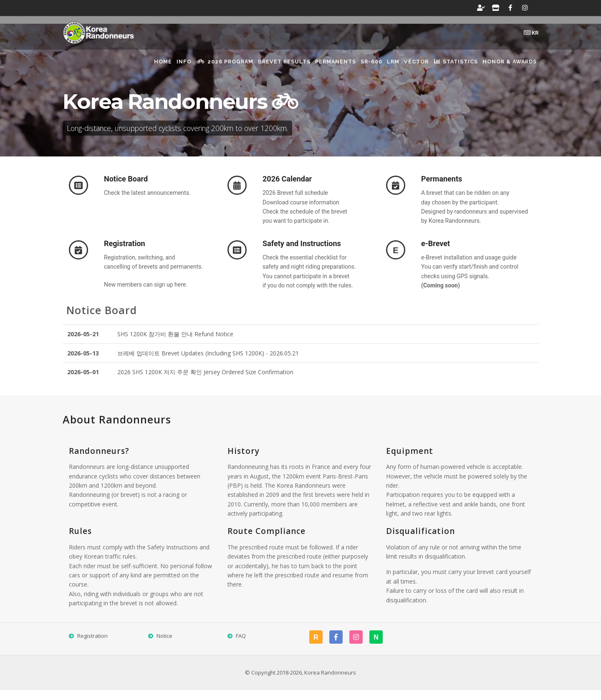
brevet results (246, 67)
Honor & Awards (508, 67)
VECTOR (402, 67)
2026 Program (181, 67)
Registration (92, 645)
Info (134, 67)
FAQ (241, 645)
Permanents (303, 67)
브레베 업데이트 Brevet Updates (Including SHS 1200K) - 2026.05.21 (208, 363)
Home (107, 67)
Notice (164, 645)
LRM (373, 67)
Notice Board (102, 320)
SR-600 (345, 67)
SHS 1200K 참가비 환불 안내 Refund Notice (175, 344)
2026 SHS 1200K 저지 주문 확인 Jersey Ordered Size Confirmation (205, 381)
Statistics (448, 67)
